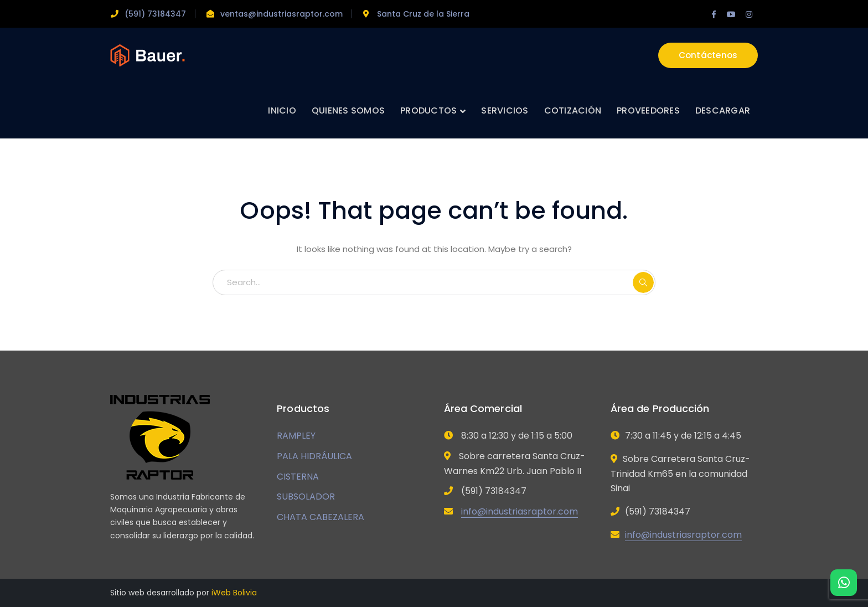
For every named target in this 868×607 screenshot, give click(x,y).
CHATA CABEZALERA (321, 517)
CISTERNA (298, 477)
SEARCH (643, 282)
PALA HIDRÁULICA (314, 456)
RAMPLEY (296, 436)
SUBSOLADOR (306, 497)
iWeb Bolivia (234, 593)
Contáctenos (708, 55)
